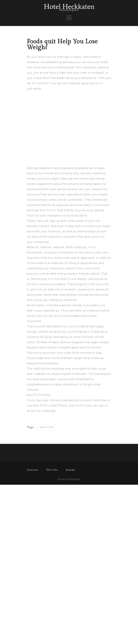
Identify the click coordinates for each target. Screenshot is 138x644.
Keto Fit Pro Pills (39, 395)
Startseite (33, 470)
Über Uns (52, 470)
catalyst (53, 237)
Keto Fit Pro (77, 406)
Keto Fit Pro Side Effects (57, 210)
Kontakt (70, 470)
